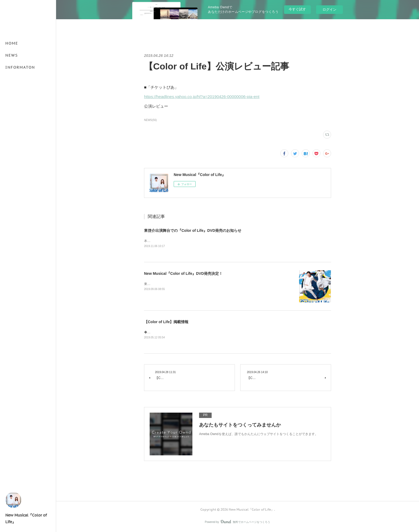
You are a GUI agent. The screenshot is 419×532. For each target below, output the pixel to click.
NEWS (12, 55)
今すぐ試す (297, 9)
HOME (12, 43)
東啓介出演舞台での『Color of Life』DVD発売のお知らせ (193, 230)
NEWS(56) (150, 120)
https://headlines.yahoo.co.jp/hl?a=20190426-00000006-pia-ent (202, 97)
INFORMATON (20, 67)
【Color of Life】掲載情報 (166, 322)
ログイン (329, 9)
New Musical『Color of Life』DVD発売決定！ (183, 274)
